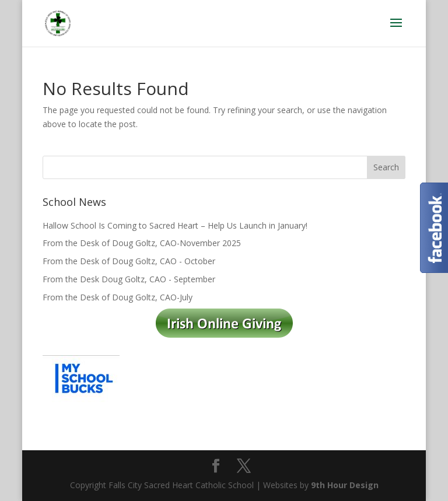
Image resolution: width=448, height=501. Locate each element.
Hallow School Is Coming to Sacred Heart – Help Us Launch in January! (175, 225)
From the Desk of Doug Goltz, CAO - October (129, 261)
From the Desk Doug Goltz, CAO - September (129, 279)
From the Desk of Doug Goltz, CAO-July (118, 297)
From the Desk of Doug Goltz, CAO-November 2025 (142, 243)
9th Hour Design (345, 485)
